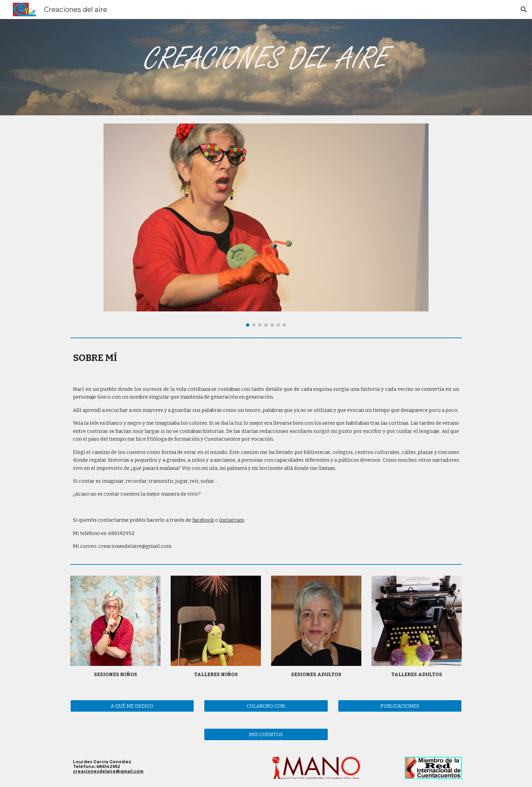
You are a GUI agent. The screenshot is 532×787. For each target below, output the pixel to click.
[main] (266, 358)
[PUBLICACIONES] (400, 706)
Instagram (232, 520)
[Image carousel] (266, 225)
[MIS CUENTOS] (266, 734)
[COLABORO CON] (266, 706)
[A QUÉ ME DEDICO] (132, 706)
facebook (203, 520)
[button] (524, 9)
